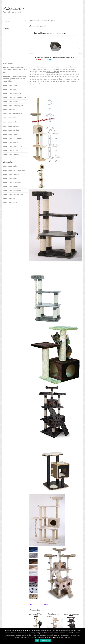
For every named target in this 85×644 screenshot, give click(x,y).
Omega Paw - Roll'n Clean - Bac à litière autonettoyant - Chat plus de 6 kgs (56, 57)
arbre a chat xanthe (10, 186)
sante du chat (8, 210)
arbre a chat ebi (9, 199)
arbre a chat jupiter (10, 166)
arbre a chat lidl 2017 (11, 142)
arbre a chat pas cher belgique (14, 97)
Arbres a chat (14, 9)
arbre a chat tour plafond (12, 138)
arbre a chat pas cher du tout (14, 170)
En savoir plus (46, 641)
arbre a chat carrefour (11, 130)
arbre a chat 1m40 (10, 178)
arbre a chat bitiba (10, 85)
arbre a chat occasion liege (13, 195)
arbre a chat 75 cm (10, 203)
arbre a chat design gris (12, 93)
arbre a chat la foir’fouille (13, 114)
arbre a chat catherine (11, 155)
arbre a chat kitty (10, 89)
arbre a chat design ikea (12, 182)
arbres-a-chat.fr (35, 21)
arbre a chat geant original (13, 106)
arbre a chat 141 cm (11, 150)
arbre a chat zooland (11, 122)
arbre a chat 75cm (10, 118)
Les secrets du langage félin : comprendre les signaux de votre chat (15, 70)
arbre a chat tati (9, 110)
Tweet (32, 604)
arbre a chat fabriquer (11, 126)
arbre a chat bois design (12, 190)
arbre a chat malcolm (11, 174)
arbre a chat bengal (10, 134)
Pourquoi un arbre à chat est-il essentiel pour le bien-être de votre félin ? (14, 79)
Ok (37, 641)
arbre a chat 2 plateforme (13, 146)
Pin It (46, 604)
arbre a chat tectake (11, 102)
